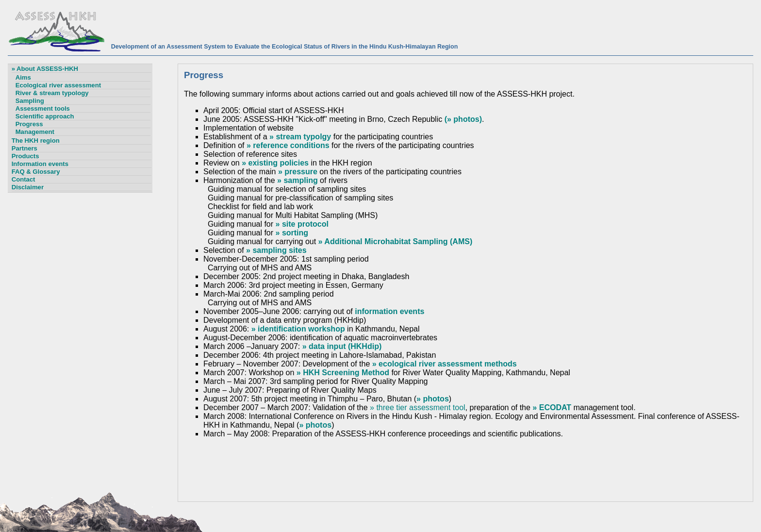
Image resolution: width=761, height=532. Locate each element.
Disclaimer (28, 187)
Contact (24, 179)
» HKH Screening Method (343, 373)
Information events (40, 164)
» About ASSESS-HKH (45, 69)
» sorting (292, 233)
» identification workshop (298, 329)
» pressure (298, 172)
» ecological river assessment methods (445, 364)
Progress (29, 124)
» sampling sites (276, 250)
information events (389, 311)
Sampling (30, 101)
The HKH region (36, 141)
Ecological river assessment (58, 85)
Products (25, 156)
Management (35, 132)
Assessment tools (43, 108)
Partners (25, 148)
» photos (433, 399)
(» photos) (463, 119)
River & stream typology (52, 93)
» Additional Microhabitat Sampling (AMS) (396, 241)
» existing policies (275, 163)
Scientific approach (45, 116)
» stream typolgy (300, 137)
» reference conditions (288, 145)
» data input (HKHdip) (342, 346)
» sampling (298, 180)
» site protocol (302, 224)
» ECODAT (552, 407)
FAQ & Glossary (36, 172)
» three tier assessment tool (418, 407)
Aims (23, 77)
